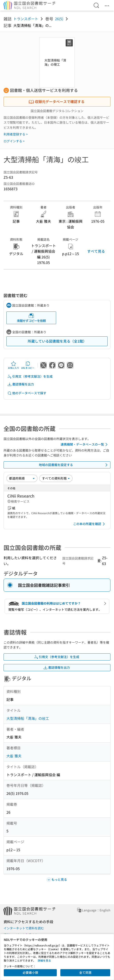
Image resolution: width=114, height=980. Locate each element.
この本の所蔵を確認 (90, 524)
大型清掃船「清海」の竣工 (28, 718)
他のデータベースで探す (27, 393)
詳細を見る (44, 960)
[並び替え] (22, 478)
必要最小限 (30, 972)
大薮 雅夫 (14, 756)
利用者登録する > (16, 134)
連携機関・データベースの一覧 (85, 444)
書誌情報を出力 (21, 384)
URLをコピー (28, 365)
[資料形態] (56, 478)
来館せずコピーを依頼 (31, 318)
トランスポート (26, 19)
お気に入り (14, 365)
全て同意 (85, 972)
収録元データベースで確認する (57, 101)
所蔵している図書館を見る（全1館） (57, 341)
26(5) (59, 19)
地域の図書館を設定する (74, 465)
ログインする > (14, 141)
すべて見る (96, 251)
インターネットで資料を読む (24, 928)
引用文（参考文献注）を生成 (30, 376)
